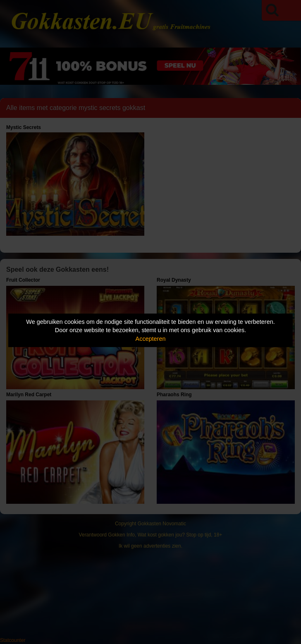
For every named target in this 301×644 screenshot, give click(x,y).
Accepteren (151, 339)
